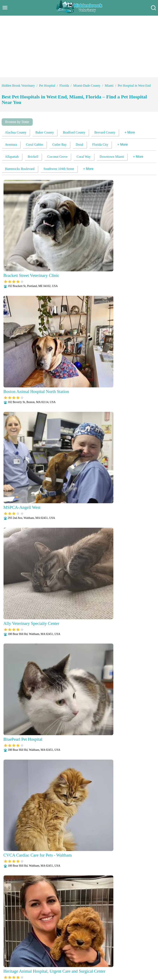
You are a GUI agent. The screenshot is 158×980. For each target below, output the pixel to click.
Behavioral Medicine (101, 948)
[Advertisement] (79, 46)
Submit (144, 896)
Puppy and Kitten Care (70, 959)
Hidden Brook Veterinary (18, 86)
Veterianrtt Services (53, 948)
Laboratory (55, 954)
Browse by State (17, 122)
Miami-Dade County (87, 86)
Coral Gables (35, 145)
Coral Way (84, 157)
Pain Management (134, 954)
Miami (109, 86)
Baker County (45, 132)
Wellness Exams (89, 964)
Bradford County (74, 132)
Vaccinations (67, 964)
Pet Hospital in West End (134, 86)
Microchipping (75, 954)
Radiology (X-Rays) (102, 959)
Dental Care (126, 948)
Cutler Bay (59, 145)
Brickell (33, 157)
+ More (130, 132)
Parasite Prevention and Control (31, 959)
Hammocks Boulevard (20, 169)
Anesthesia (77, 948)
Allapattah (12, 157)
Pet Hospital (47, 86)
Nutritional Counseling (104, 954)
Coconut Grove (57, 157)
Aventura (11, 145)
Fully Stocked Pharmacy (28, 954)
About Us (30, 948)
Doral (79, 145)
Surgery (143, 959)
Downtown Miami (112, 157)
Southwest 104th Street (59, 169)
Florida (64, 86)
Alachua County (16, 132)
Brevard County (105, 132)
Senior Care (127, 959)
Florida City (100, 145)
